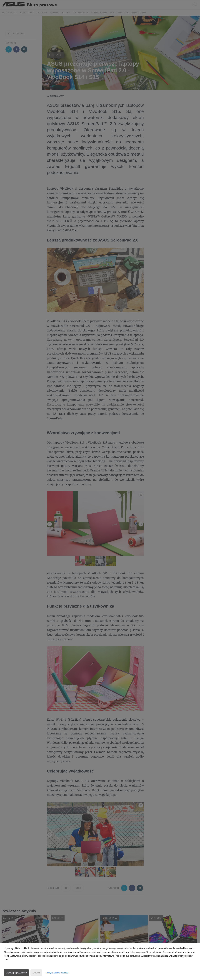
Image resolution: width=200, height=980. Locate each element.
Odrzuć (36, 973)
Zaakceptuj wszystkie (16, 973)
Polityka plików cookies (57, 973)
